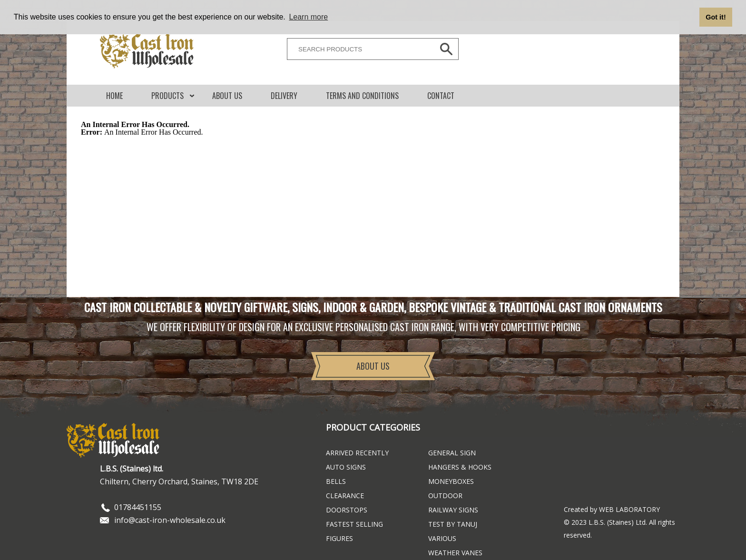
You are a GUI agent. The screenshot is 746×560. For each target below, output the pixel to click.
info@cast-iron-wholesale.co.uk (170, 520)
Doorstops (347, 510)
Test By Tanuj (453, 524)
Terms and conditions (362, 96)
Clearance (345, 496)
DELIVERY (284, 96)
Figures (339, 538)
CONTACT (441, 96)
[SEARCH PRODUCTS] (358, 49)
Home (114, 96)
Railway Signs (453, 510)
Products (167, 96)
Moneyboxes (451, 481)
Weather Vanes (455, 553)
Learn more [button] (308, 17)
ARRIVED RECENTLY (357, 453)
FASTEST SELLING (354, 524)
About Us (227, 96)
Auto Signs (346, 467)
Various (442, 538)
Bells (336, 481)
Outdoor (445, 496)
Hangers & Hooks (460, 467)
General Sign (452, 453)
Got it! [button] (716, 17)
